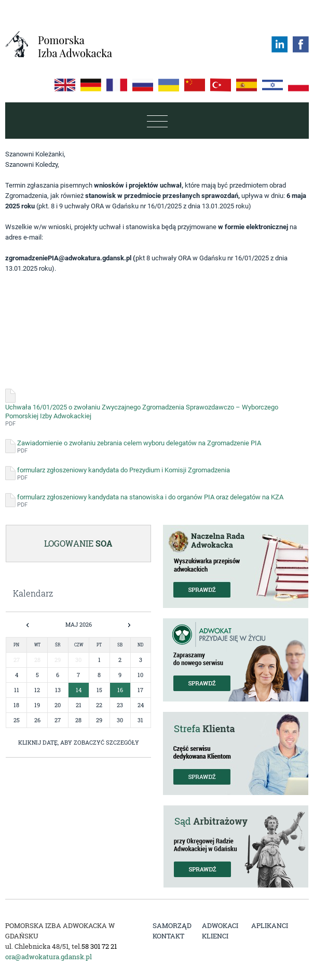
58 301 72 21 (99, 946)
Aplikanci (270, 925)
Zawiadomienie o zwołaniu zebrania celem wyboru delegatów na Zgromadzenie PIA (139, 447)
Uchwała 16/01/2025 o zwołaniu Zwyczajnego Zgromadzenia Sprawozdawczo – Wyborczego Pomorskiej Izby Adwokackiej (157, 415)
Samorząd (172, 925)
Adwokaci (220, 925)
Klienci (215, 936)
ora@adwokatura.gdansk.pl (49, 957)
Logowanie (78, 543)
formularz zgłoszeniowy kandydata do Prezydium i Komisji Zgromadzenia (124, 474)
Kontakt (168, 936)
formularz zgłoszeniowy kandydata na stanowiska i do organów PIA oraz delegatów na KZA (150, 501)
